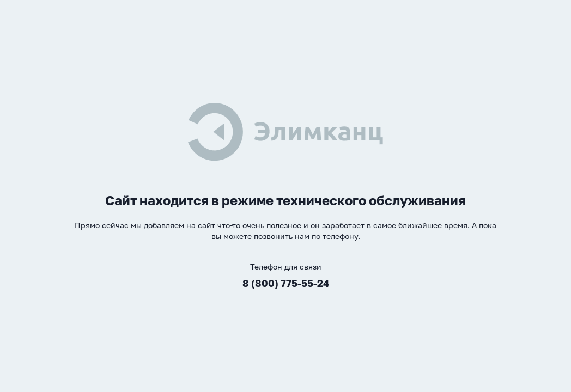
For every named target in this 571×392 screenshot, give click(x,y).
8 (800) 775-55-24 (286, 283)
